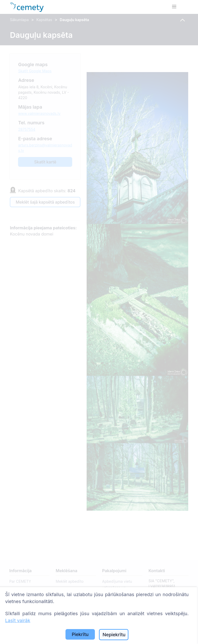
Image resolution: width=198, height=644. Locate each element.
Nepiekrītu (114, 635)
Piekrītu (80, 634)
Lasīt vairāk (18, 620)
